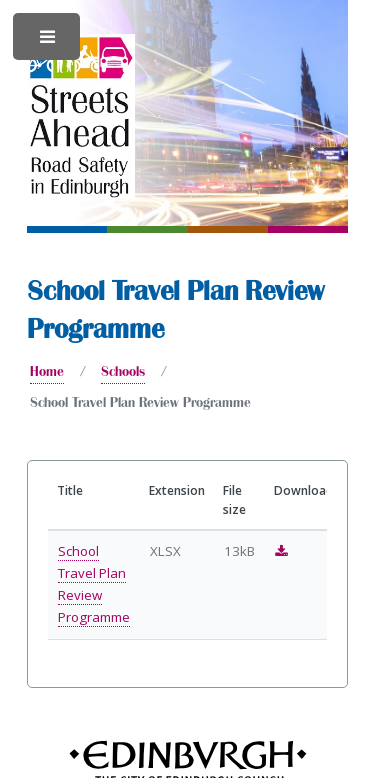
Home (47, 371)
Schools (123, 371)
